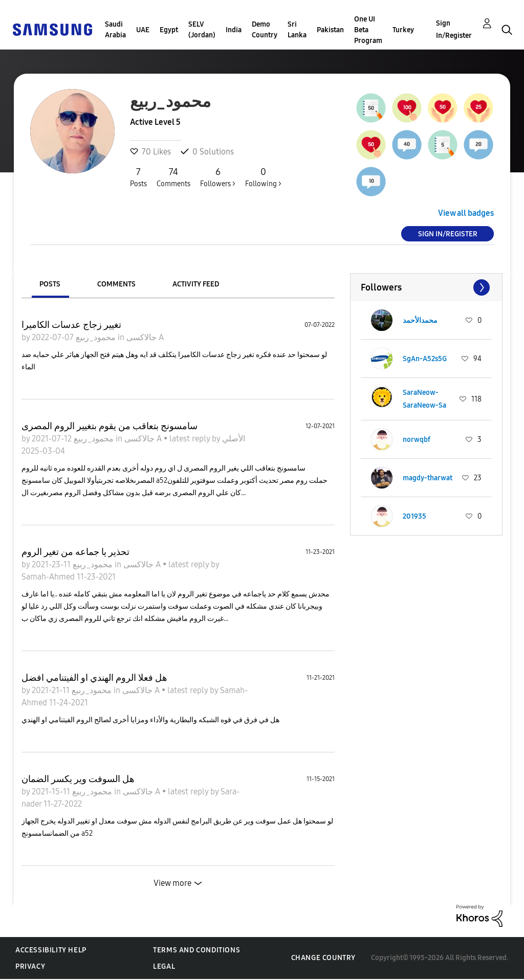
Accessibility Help (51, 950)
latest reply (191, 439)
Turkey (403, 30)
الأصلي (234, 439)
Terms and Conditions (196, 950)
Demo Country (265, 30)
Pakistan (330, 30)
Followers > (218, 177)
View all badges (466, 213)
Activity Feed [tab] (196, 284)
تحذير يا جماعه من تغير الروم (75, 552)
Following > (263, 177)
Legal (164, 966)
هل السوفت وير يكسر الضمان (78, 779)
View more (172, 883)
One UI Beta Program (368, 30)
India (234, 30)
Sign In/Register (454, 29)
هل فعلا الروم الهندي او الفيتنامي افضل (94, 678)
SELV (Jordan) (202, 30)
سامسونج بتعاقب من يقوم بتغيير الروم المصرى (110, 426)
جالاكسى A (145, 337)
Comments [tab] (116, 284)
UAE (143, 30)
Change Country (323, 958)
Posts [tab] (50, 284)
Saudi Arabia (115, 30)
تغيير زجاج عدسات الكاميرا (71, 325)
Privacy (30, 966)
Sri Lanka (297, 30)
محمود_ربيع (95, 337)
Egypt (169, 30)
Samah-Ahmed (49, 577)
